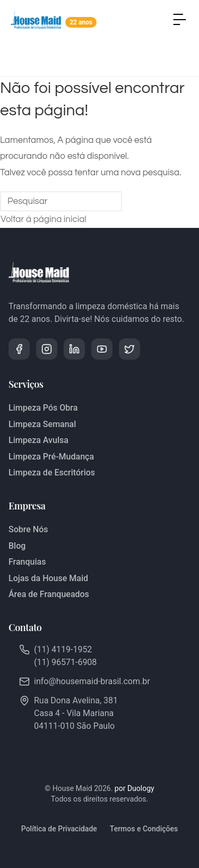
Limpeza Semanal (42, 424)
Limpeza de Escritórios (52, 473)
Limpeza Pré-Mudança (51, 457)
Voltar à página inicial (44, 219)
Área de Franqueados (49, 594)
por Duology (135, 788)
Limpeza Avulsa (38, 440)
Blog (17, 546)
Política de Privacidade (59, 829)
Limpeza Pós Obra (43, 408)
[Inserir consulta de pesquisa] (61, 201)
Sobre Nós (28, 529)
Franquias (27, 562)
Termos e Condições (144, 829)
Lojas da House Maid (48, 578)
